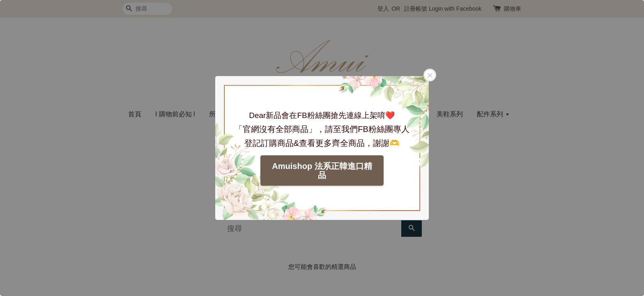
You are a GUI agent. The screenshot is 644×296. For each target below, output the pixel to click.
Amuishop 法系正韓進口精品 (322, 171)
